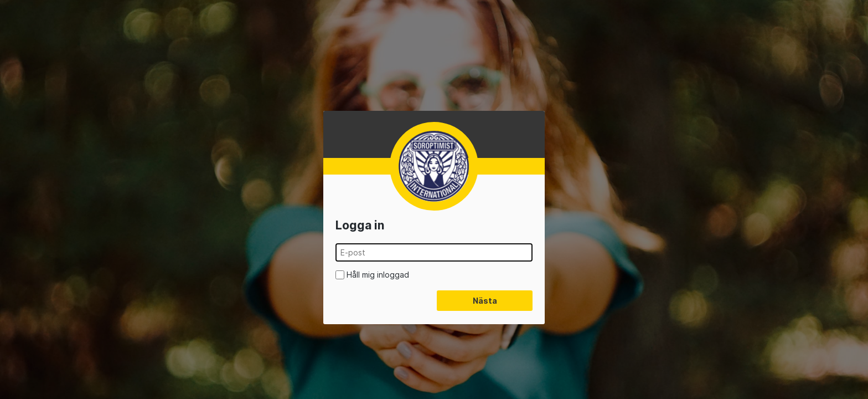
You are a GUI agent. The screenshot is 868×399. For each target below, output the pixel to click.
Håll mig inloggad (378, 275)
